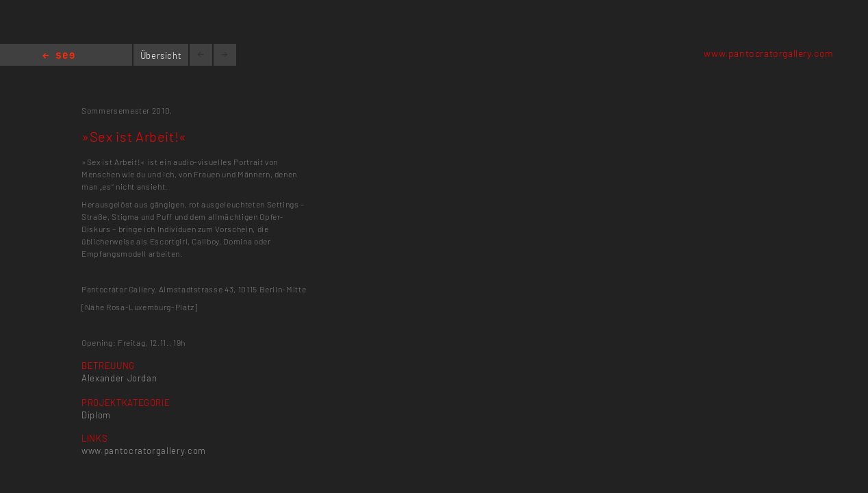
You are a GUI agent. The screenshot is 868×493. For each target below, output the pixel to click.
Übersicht (161, 55)
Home (59, 56)
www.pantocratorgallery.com (769, 53)
